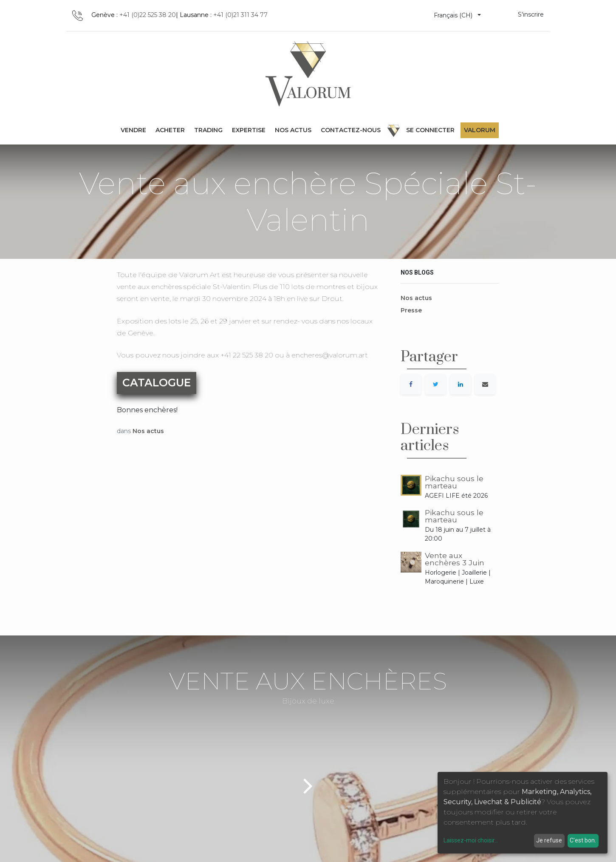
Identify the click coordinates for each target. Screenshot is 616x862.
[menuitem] (133, 130)
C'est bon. (583, 840)
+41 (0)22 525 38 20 (148, 15)
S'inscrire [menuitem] (531, 14)
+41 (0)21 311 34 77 (240, 15)
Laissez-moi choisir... (471, 840)
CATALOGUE (157, 383)
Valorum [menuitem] (480, 130)
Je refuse (549, 840)
